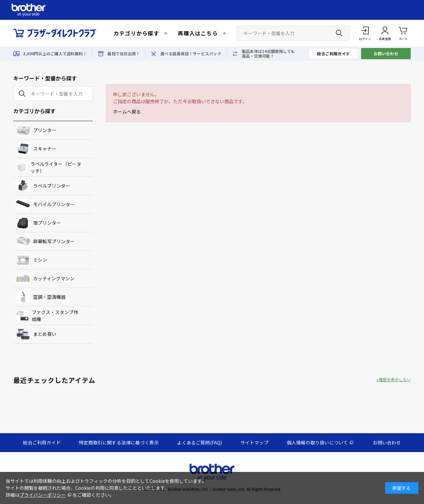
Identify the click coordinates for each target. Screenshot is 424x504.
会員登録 (385, 39)
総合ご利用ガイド (334, 53)
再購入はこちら (198, 33)
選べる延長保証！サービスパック (191, 54)
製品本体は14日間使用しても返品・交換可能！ (268, 54)
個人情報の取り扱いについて (318, 442)
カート (403, 33)
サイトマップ (255, 442)
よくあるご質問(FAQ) (199, 442)
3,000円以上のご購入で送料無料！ (55, 54)
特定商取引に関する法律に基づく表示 (119, 442)
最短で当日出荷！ (124, 54)
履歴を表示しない (395, 380)
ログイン (365, 39)
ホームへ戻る (127, 112)
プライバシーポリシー (43, 495)
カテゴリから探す (136, 33)
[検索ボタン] (339, 33)
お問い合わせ (386, 53)
